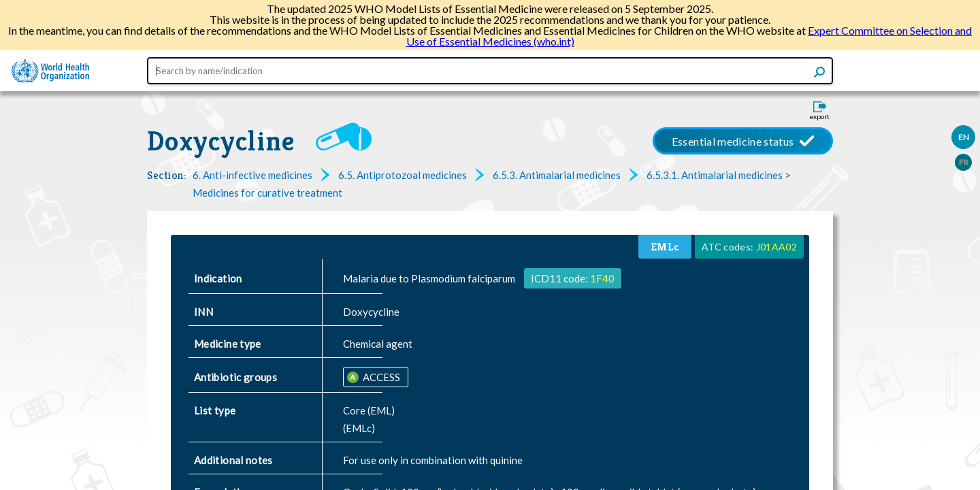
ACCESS (380, 377)
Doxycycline (221, 141)
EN (964, 137)
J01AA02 (777, 247)
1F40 (602, 278)
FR (964, 162)
